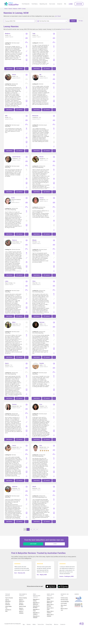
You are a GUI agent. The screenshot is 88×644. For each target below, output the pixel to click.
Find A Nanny (35, 4)
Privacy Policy (49, 624)
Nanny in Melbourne (22, 600)
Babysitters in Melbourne (36, 603)
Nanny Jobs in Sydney (50, 599)
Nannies (15, 9)
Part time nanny (64, 600)
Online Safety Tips (8, 607)
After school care (64, 606)
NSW (20, 9)
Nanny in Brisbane (21, 604)
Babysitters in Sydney (36, 600)
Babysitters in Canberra (36, 614)
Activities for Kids (8, 611)
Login (71, 4)
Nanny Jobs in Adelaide (50, 615)
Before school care (64, 609)
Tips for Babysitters (8, 600)
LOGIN (55, 544)
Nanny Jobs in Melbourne (50, 602)
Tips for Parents (9, 598)
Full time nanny (64, 598)
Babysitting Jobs (43, 4)
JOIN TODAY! (33, 544)
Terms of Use (41, 624)
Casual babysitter (65, 602)
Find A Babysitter (26, 4)
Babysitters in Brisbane (36, 607)
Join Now (79, 4)
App (24, 624)
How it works (52, 4)
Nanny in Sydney (23, 598)
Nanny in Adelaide (21, 612)
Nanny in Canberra (21, 609)
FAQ (65, 4)
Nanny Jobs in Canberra (50, 612)
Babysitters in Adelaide (36, 617)
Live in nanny (64, 603)
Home (6, 9)
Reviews (29, 624)
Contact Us (60, 4)
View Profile (9, 69)
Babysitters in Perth (36, 610)
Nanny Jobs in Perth (50, 609)
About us (56, 624)
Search (10, 9)
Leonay (24, 9)
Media (34, 624)
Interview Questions (8, 604)
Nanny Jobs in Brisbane (50, 605)
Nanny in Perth (23, 606)
